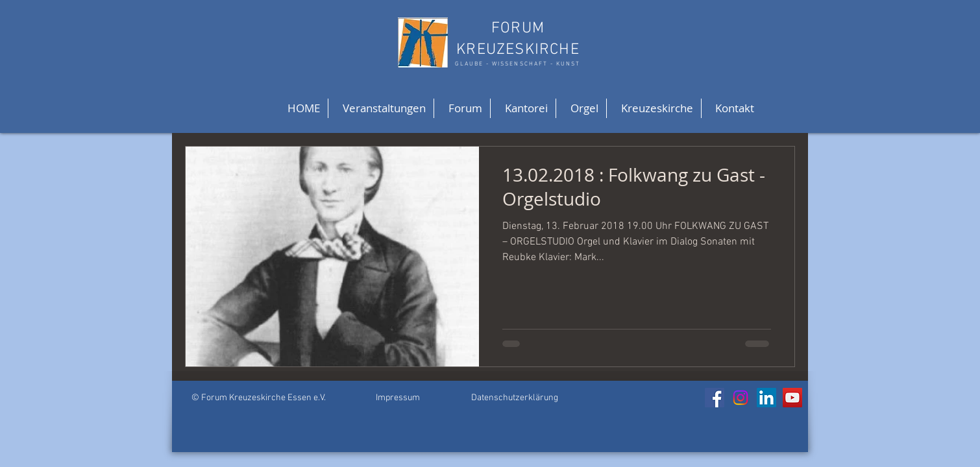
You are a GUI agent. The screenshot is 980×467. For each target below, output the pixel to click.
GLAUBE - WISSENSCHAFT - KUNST (518, 64)
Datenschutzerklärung (515, 398)
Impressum (398, 398)
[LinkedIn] (766, 398)
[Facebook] (715, 398)
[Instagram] (741, 398)
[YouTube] (792, 398)
